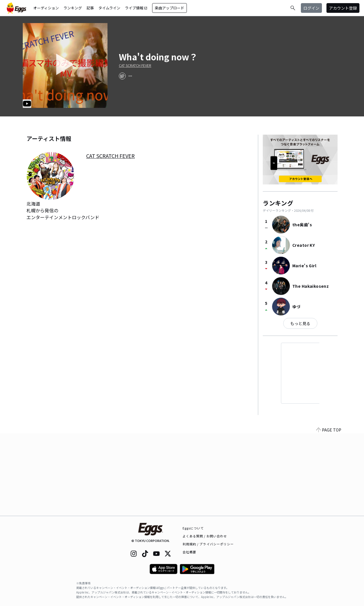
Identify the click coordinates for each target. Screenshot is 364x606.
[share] (122, 76)
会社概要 (189, 552)
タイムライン (109, 8)
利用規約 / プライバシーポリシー (208, 544)
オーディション (46, 8)
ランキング (73, 8)
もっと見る (300, 323)
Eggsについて (193, 528)
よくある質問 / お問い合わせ (205, 536)
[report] (130, 76)
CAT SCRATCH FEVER (135, 65)
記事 (90, 8)
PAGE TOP (329, 512)
